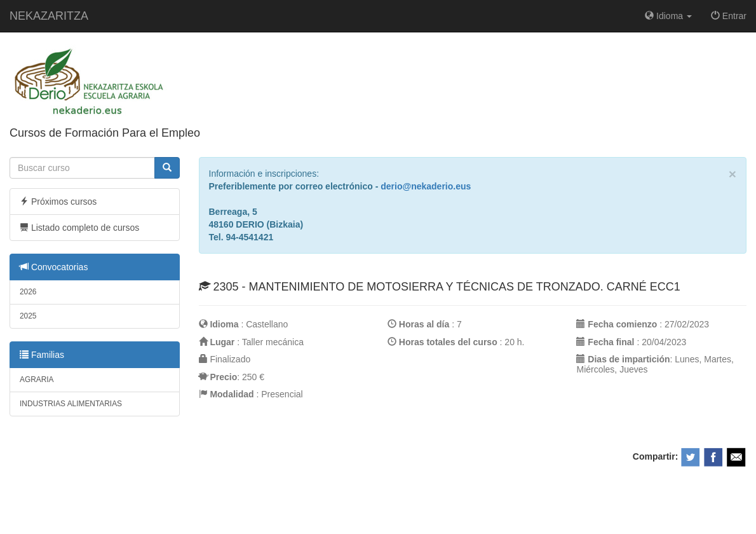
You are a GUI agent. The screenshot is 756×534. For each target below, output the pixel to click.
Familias (42, 355)
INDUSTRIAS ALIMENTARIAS (71, 404)
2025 (28, 316)
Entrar (729, 16)
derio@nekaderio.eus (426, 186)
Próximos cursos (58, 202)
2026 (28, 292)
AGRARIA (37, 380)
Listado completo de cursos (79, 228)
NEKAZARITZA (49, 16)
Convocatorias (54, 267)
